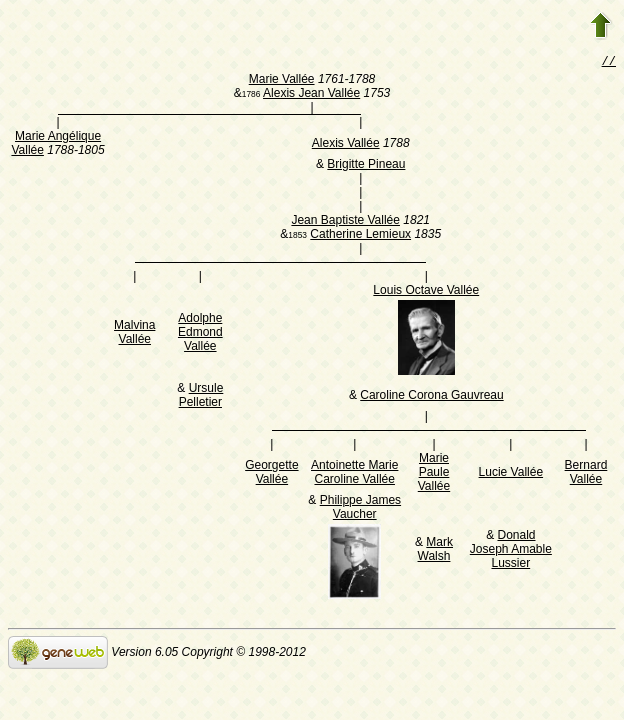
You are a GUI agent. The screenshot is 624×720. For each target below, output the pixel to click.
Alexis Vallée (346, 145)
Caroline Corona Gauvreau (431, 397)
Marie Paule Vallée (434, 474)
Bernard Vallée (586, 474)
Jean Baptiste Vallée (345, 222)
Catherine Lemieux (360, 236)
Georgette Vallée (271, 474)
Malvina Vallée (134, 334)
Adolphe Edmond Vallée (200, 334)
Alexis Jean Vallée (311, 95)
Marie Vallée (282, 81)
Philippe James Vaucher (360, 509)
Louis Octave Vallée (426, 292)
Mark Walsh (435, 551)
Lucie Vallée (511, 474)
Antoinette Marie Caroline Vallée (354, 474)
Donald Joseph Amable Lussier (511, 551)
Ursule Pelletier (201, 397)
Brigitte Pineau (366, 166)
